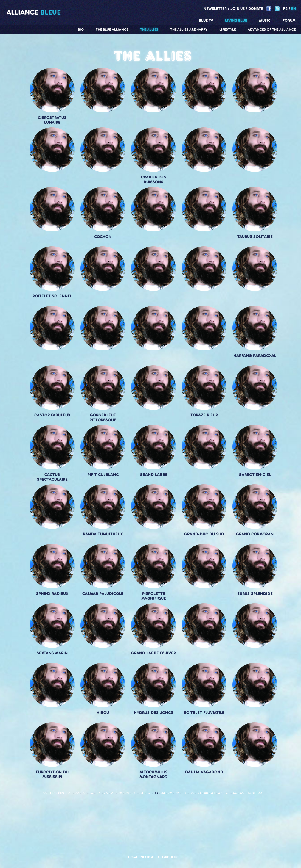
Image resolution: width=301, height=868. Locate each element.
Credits (170, 857)
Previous (57, 793)
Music (265, 20)
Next (251, 793)
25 (98, 793)
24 (91, 793)
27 (113, 793)
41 (213, 793)
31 (141, 793)
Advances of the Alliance (272, 29)
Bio (81, 29)
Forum (289, 20)
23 (84, 793)
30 (134, 793)
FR (285, 8)
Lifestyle (228, 29)
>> (260, 793)
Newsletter (215, 8)
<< (45, 793)
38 (191, 793)
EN (294, 8)
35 (170, 793)
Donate (256, 8)
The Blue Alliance (112, 29)
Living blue (236, 20)
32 (149, 793)
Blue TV (206, 20)
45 (242, 793)
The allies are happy (189, 29)
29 (127, 793)
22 (77, 793)
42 (220, 793)
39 (199, 793)
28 (120, 793)
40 (206, 793)
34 (163, 793)
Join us (238, 8)
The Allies (149, 29)
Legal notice (142, 857)
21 (70, 793)
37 (184, 793)
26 (106, 793)
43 (228, 793)
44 (235, 793)
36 (177, 793)
